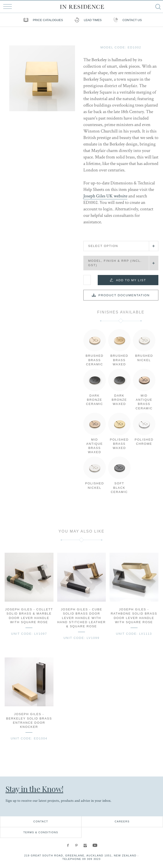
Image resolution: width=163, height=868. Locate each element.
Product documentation (124, 295)
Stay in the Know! (35, 789)
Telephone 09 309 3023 (81, 859)
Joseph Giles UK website (105, 196)
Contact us (126, 20)
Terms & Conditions (41, 832)
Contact (41, 821)
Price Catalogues (42, 20)
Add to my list (131, 280)
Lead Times (87, 20)
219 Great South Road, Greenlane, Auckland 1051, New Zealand (80, 855)
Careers (122, 821)
